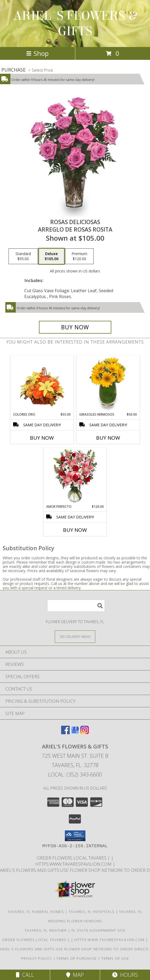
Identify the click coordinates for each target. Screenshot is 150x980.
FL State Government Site (98, 930)
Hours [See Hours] (125, 975)
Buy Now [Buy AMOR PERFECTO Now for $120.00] (75, 530)
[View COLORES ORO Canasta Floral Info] (42, 384)
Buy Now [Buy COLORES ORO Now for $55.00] (42, 438)
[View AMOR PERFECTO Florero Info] (75, 476)
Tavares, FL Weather (46, 930)
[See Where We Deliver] (75, 636)
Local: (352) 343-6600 (75, 774)
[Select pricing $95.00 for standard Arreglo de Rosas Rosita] (23, 256)
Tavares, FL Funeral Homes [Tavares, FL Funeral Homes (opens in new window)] (36, 912)
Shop (37, 53)
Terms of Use (115, 958)
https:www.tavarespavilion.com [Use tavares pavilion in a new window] (74, 864)
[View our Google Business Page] (75, 733)
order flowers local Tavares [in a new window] (72, 858)
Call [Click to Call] (25, 975)
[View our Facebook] (65, 733)
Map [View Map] (75, 975)
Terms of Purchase (76, 958)
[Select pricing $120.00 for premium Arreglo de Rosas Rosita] (79, 256)
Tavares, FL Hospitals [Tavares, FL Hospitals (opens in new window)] (92, 912)
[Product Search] (76, 606)
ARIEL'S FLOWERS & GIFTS (75, 24)
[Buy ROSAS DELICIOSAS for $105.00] (75, 327)
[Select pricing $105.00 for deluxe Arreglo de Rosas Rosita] (52, 256)
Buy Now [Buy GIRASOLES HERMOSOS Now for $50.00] (108, 438)
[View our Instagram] (85, 733)
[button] (75, 836)
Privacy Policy (36, 958)
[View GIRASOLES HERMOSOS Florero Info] (108, 384)
